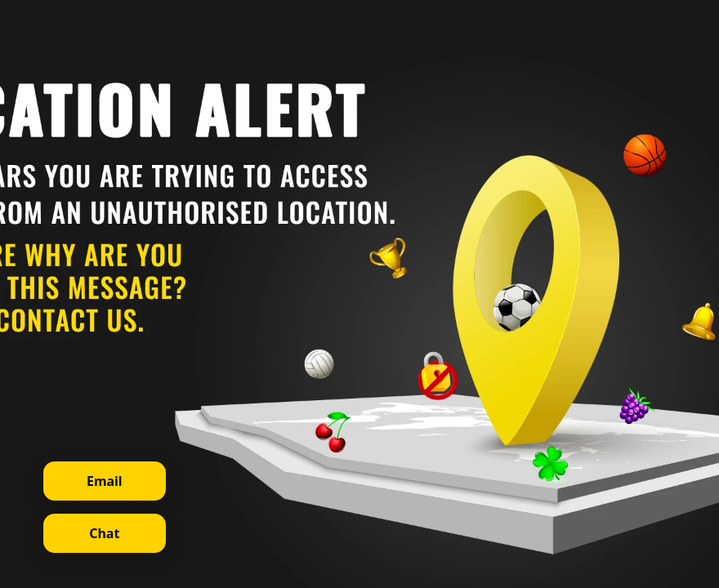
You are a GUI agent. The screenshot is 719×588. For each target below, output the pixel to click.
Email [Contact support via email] (105, 481)
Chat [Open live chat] (104, 533)
